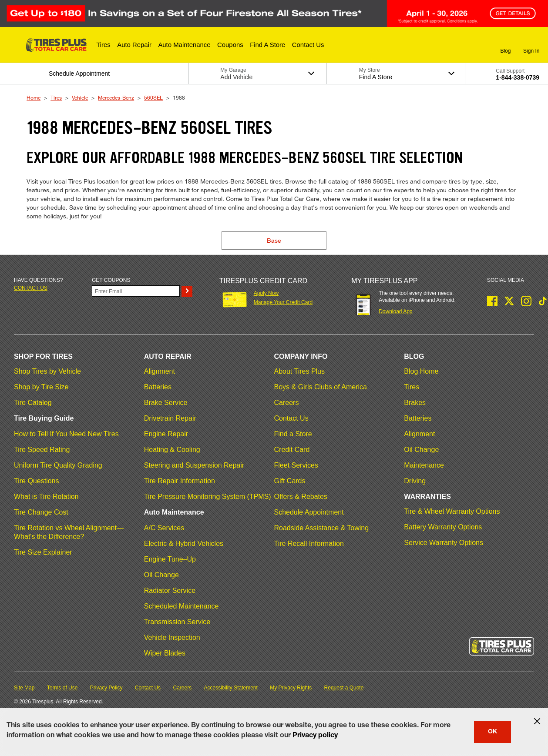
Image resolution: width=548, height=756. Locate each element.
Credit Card (292, 450)
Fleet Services (296, 465)
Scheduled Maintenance (182, 606)
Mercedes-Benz (116, 97)
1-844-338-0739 (518, 77)
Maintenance (424, 465)
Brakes (415, 403)
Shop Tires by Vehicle (47, 371)
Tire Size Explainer (43, 552)
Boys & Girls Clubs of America (321, 387)
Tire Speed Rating (42, 450)
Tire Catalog (33, 403)
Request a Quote (344, 688)
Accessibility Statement (231, 688)
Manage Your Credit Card (283, 302)
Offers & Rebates (301, 497)
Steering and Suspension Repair (194, 465)
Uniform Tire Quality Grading (58, 465)
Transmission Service (177, 622)
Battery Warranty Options (443, 527)
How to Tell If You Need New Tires (66, 434)
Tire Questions (36, 481)
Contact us (31, 288)
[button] (103, 45)
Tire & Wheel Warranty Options (452, 511)
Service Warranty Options (444, 543)
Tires (56, 97)
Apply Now (266, 293)
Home (34, 97)
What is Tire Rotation (46, 497)
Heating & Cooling (172, 450)
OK (493, 732)
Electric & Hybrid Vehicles (184, 544)
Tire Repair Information (180, 481)
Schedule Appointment (309, 512)
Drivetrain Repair (170, 418)
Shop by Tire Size (41, 387)
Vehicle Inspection (172, 637)
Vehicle (80, 97)
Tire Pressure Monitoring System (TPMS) (208, 497)
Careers (287, 403)
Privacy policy (315, 736)
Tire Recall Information (309, 544)
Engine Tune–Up (170, 559)
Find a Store (293, 434)
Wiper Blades (165, 653)
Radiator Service (170, 590)
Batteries (158, 387)
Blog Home (421, 371)
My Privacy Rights (291, 688)
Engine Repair (166, 434)
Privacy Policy (106, 688)
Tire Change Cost (41, 512)
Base (274, 240)
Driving (415, 481)
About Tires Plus (300, 371)
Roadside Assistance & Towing (322, 528)
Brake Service (166, 403)
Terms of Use (62, 688)
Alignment (160, 371)
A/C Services (164, 528)
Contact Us (291, 418)
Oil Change (161, 575)
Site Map (24, 688)
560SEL (153, 97)
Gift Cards (290, 481)
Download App (395, 311)
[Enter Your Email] (136, 291)
